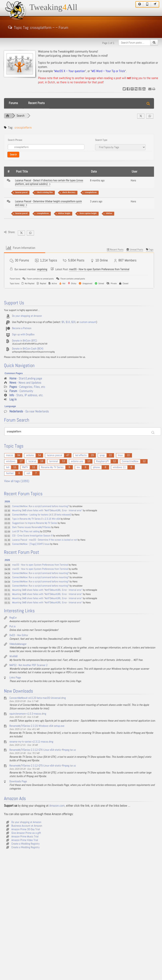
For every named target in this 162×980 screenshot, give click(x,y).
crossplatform (91, 192)
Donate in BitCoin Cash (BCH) (28, 349)
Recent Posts (36, 103)
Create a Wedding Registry (25, 844)
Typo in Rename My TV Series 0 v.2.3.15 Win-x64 (36, 519)
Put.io (12, 627)
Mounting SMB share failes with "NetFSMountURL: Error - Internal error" (47, 511)
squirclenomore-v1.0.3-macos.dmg (28, 714)
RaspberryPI (102, 461)
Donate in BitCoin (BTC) (24, 341)
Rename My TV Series (52, 467)
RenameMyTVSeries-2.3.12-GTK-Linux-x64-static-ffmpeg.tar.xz (43, 750)
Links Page (15, 678)
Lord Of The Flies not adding (26, 532)
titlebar (109, 213)
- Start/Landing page (26, 379)
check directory (69, 192)
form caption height (88, 213)
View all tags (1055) (17, 481)
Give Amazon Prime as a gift (26, 833)
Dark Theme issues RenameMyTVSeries (31, 527)
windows (11, 461)
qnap (102, 455)
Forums (13, 103)
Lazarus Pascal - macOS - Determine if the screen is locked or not (45, 540)
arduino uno (77, 461)
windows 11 (119, 467)
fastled (10, 473)
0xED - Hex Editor (19, 635)
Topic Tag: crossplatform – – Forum (38, 27)
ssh (28, 473)
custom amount (88, 322)
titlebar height (64, 213)
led (8, 467)
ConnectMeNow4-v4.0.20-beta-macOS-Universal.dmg (38, 698)
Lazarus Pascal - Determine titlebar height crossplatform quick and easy (48, 203)
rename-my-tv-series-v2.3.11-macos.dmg (31, 742)
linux (120, 455)
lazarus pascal (21, 192)
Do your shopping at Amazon (27, 316)
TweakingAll (53, 7)
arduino (30, 455)
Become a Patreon (22, 328)
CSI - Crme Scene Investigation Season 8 (32, 536)
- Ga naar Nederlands (29, 412)
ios (78, 467)
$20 (73, 322)
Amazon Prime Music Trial (25, 837)
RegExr (13, 618)
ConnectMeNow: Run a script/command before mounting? (41, 506)
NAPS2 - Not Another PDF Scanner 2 (28, 665)
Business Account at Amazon (27, 826)
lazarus (32, 461)
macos (9, 455)
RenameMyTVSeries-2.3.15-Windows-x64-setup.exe (37, 726)
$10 (68, 322)
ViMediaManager (18, 644)
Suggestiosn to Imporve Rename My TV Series (35, 523)
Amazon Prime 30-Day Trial (26, 829)
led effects (81, 455)
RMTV (25, 467)
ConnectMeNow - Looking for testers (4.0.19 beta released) (42, 515)
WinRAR (13, 656)
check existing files (45, 192)
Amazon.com (57, 806)
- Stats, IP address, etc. (26, 395)
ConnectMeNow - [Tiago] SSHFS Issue (31, 544)
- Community (21, 391)
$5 (63, 322)
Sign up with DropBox (23, 335)
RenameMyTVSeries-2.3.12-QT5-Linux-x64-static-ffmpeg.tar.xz (43, 766)
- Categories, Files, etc (27, 387)
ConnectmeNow (130, 461)
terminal (53, 461)
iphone (96, 467)
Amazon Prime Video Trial (25, 840)
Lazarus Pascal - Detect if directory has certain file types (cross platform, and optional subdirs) (49, 182)
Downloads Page (18, 781)
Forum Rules (90, 56)
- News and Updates (25, 383)
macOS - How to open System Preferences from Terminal (99, 269)
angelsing (42, 269)
